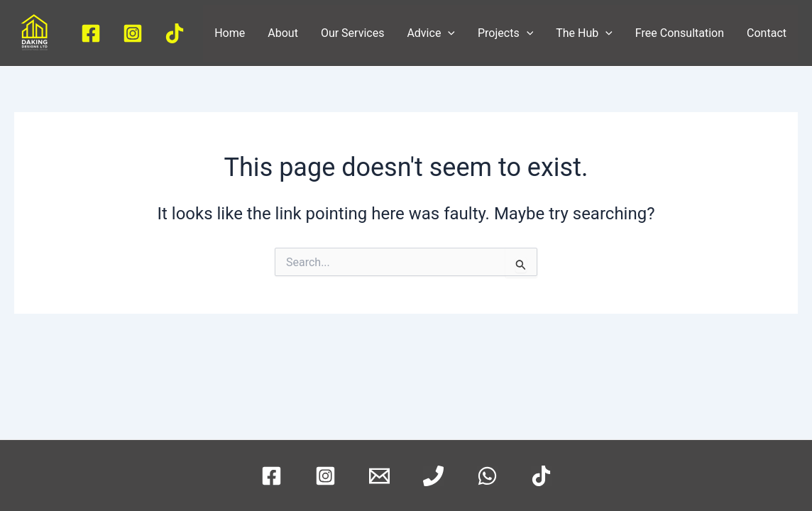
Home (230, 33)
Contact (767, 33)
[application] (448, 33)
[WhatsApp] (487, 476)
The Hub (584, 33)
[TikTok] (175, 33)
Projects (505, 33)
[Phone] (433, 476)
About (283, 33)
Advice (431, 33)
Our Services (353, 33)
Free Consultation (680, 33)
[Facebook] (91, 33)
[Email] (379, 476)
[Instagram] (133, 33)
